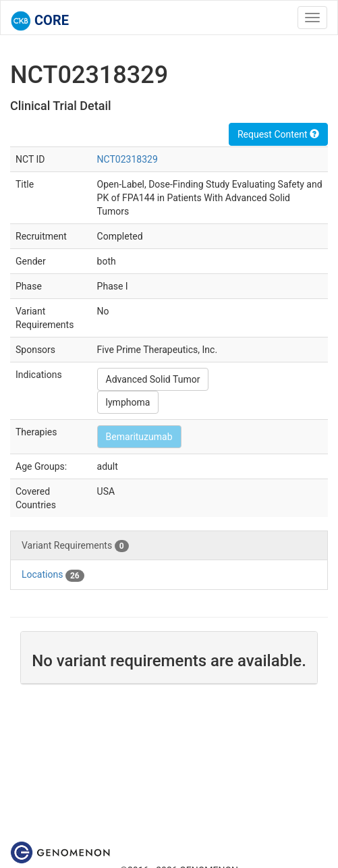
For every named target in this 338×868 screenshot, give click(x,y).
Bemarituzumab (139, 437)
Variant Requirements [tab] (75, 546)
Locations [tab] (53, 575)
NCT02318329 (128, 159)
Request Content (278, 134)
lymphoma (128, 402)
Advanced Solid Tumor (153, 379)
